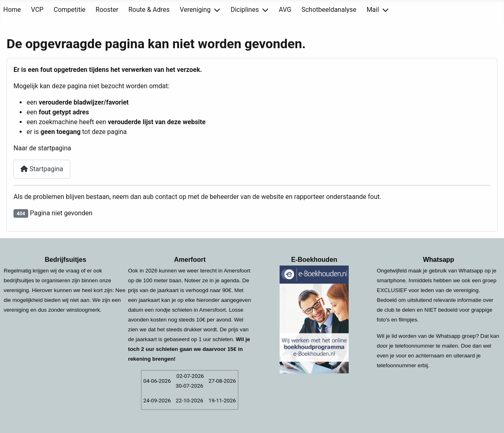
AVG (285, 10)
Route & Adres (149, 10)
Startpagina (42, 169)
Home (12, 10)
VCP (37, 10)
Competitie (69, 10)
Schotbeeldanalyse (329, 10)
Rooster (107, 10)
